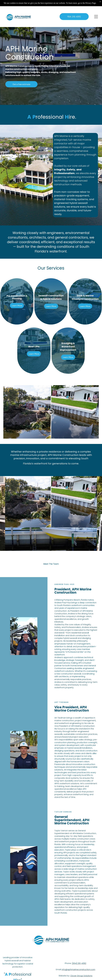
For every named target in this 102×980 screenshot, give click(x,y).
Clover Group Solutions (81, 976)
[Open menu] (96, 17)
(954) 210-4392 (79, 963)
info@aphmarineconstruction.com (78, 970)
